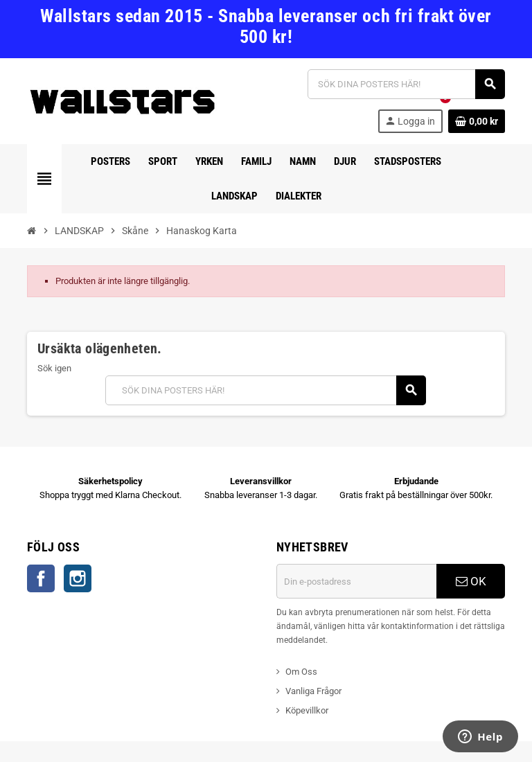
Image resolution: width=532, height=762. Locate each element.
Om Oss (301, 672)
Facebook (41, 578)
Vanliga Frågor (313, 691)
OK (471, 581)
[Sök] (406, 84)
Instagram (78, 578)
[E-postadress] (356, 581)
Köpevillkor (307, 710)
